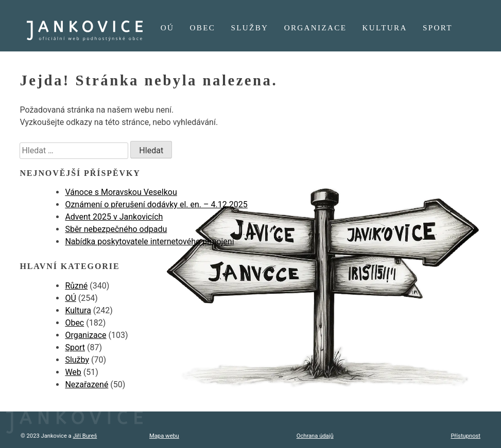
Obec (203, 28)
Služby (250, 28)
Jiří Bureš (85, 436)
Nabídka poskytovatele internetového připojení (149, 241)
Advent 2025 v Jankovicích (114, 217)
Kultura (385, 28)
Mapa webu (164, 436)
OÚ (168, 28)
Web (73, 372)
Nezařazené (87, 384)
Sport (438, 28)
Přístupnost (466, 436)
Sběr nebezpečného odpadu (116, 229)
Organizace (316, 28)
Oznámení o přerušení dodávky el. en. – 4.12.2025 (156, 204)
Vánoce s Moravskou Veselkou (121, 192)
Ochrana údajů (315, 436)
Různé (76, 286)
